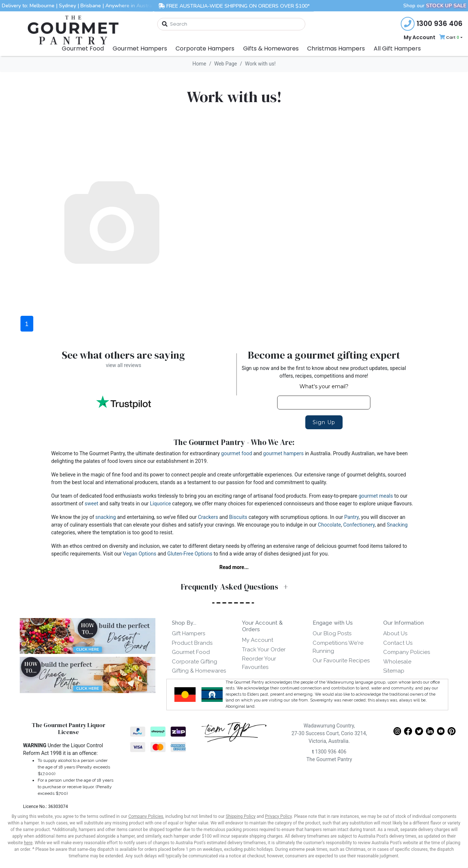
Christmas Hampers (336, 48)
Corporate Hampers (205, 48)
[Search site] (165, 24)
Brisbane (91, 6)
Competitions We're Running (338, 647)
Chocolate (329, 525)
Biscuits (238, 517)
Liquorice (161, 504)
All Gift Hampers (397, 48)
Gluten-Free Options (190, 554)
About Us (395, 633)
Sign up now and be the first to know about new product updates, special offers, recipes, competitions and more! (324, 372)
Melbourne (42, 6)
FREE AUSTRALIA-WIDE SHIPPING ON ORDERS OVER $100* (234, 6)
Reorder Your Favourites (259, 663)
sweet (92, 504)
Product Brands (192, 643)
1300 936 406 (329, 755)
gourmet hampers (284, 453)
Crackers (208, 517)
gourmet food (237, 453)
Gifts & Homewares (271, 48)
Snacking (397, 525)
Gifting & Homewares (199, 671)
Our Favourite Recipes (341, 661)
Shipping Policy (241, 819)
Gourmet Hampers (140, 48)
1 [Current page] (27, 323)
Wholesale (397, 662)
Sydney (67, 6)
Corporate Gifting (195, 662)
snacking (106, 517)
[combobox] (231, 24)
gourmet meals (376, 496)
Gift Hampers (188, 633)
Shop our (435, 6)
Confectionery (359, 525)
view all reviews (123, 365)
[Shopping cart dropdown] (450, 38)
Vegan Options (139, 554)
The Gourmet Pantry (329, 762)
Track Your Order (264, 650)
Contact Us (398, 643)
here (28, 846)
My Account (420, 37)
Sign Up (324, 422)
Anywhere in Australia (131, 6)
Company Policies (407, 652)
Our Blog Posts (332, 633)
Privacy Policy (278, 819)
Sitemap (394, 671)
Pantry (352, 517)
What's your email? (324, 386)
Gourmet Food (83, 48)
